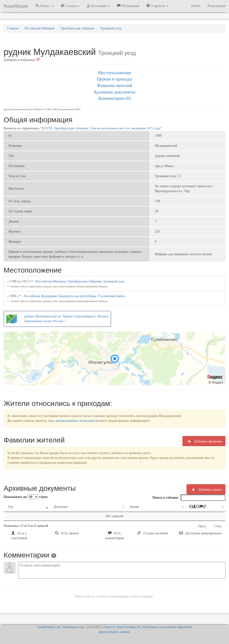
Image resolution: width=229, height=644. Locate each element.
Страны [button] (70, 6)
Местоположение (114, 73)
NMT (78, 109)
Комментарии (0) (114, 98)
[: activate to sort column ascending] (190, 507)
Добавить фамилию (204, 441)
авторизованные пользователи (77, 421)
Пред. (202, 526)
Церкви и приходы (114, 79)
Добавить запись (206, 490)
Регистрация (216, 6)
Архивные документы (115, 92)
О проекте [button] (157, 6)
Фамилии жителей (115, 85)
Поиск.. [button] (45, 6)
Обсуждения (128, 6)
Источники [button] (98, 6)
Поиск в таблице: (189, 498)
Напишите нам (73, 627)
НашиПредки (16, 6)
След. (218, 526)
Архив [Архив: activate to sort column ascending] (114, 507)
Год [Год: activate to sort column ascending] (10, 507)
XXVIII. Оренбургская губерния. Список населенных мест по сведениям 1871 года (101, 128)
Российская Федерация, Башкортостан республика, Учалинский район (74, 296)
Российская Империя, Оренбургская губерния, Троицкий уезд (80, 281)
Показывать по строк (26, 497)
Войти (196, 6)
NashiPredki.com (49, 627)
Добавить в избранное (22, 60)
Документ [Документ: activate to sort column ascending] (53, 507)
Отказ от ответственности (122, 627)
